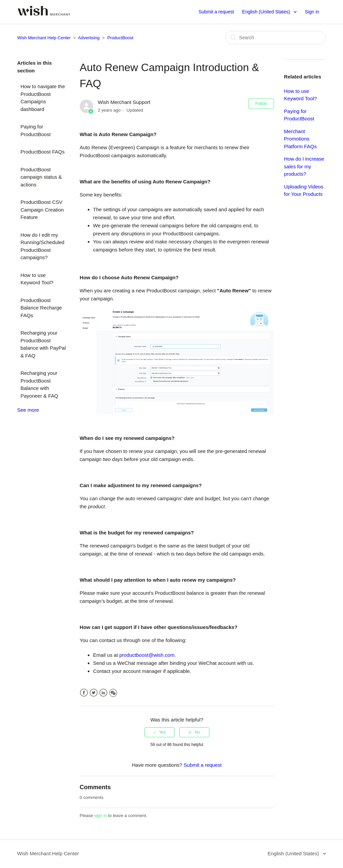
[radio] (159, 732)
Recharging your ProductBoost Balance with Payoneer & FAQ (39, 384)
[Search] (276, 38)
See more (28, 410)
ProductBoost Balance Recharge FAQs (41, 308)
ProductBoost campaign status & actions (41, 177)
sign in (100, 816)
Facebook (84, 693)
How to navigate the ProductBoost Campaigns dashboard (43, 98)
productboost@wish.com (147, 655)
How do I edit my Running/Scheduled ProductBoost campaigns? (42, 246)
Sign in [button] (312, 12)
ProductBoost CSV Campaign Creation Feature (42, 210)
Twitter (94, 693)
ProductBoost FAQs (43, 152)
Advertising (89, 38)
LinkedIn (103, 693)
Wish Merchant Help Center (44, 38)
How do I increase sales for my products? (304, 166)
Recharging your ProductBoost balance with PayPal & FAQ (43, 344)
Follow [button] (261, 104)
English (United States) (267, 12)
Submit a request (216, 12)
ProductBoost (120, 38)
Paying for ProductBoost (36, 130)
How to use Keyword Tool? (37, 279)
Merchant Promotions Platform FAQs (300, 139)
